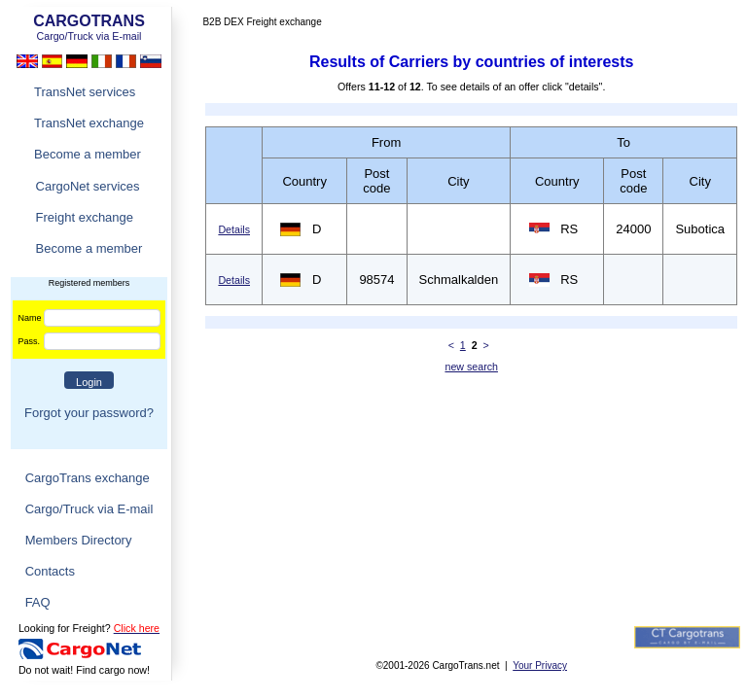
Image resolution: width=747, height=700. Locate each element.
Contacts (50, 571)
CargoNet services (88, 186)
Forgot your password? (89, 413)
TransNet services (85, 92)
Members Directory (79, 540)
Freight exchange (85, 217)
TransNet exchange (89, 123)
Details (234, 229)
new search (471, 367)
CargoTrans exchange (88, 478)
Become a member (88, 154)
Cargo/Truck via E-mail (89, 509)
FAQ (38, 602)
